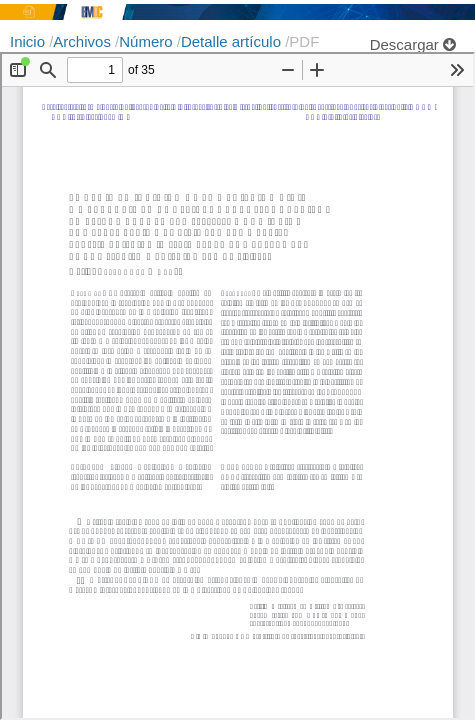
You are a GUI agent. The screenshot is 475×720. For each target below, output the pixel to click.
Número (148, 41)
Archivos (84, 41)
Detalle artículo (233, 41)
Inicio (29, 41)
